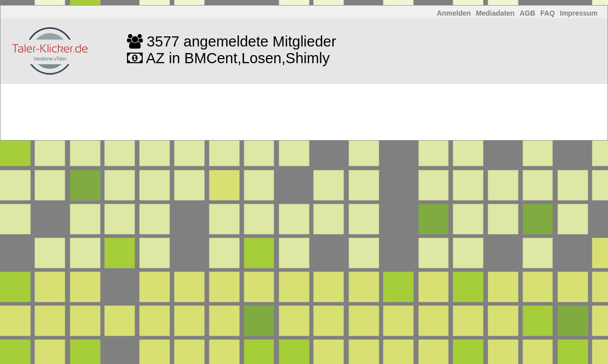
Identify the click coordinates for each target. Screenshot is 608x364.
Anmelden (454, 13)
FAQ (548, 13)
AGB (527, 13)
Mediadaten (495, 13)
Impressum (579, 13)
